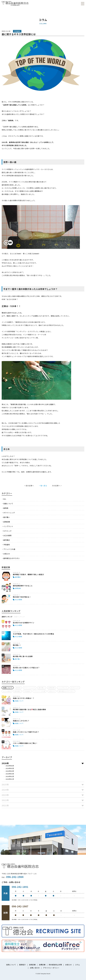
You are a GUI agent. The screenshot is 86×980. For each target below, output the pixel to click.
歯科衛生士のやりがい (12, 558)
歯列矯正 (7, 540)
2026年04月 (10, 771)
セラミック (8, 531)
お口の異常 (8, 535)
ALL (5, 499)
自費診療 (42, 965)
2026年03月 (10, 774)
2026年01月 (10, 779)
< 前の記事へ (29, 486)
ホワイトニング (9, 513)
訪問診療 (7, 522)
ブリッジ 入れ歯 (9, 549)
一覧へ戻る (43, 486)
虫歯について (8, 504)
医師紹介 (22, 965)
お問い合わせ (35, 968)
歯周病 (6, 508)
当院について (11, 965)
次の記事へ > (57, 486)
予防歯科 (7, 545)
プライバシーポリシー (51, 968)
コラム (77, 965)
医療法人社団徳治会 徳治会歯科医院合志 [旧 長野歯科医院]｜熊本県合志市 (15, 3)
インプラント (8, 526)
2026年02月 (10, 776)
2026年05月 (10, 768)
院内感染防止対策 (55, 965)
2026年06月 (10, 766)
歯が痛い (7, 517)
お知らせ (7, 554)
